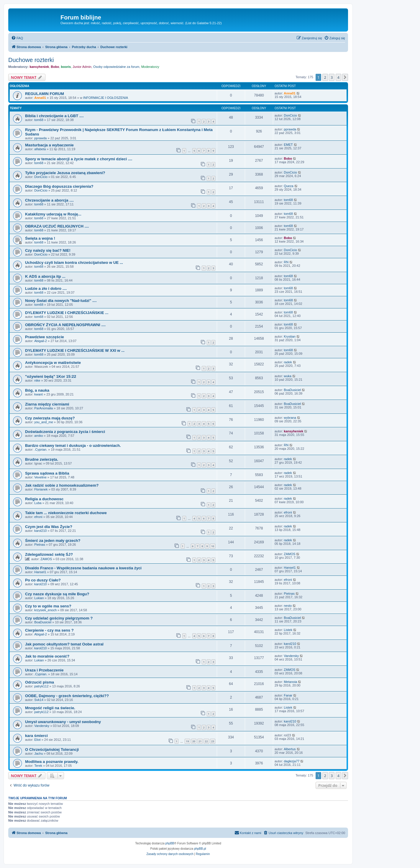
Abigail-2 (41, 341)
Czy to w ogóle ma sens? (48, 606)
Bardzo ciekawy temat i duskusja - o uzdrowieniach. (73, 446)
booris (66, 67)
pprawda (40, 138)
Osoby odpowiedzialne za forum (116, 67)
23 (213, 741)
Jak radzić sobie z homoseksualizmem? (62, 485)
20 (194, 741)
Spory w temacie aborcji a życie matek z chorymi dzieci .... (79, 159)
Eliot (37, 740)
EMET (288, 145)
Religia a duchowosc (44, 499)
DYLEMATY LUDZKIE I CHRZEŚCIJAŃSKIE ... (67, 313)
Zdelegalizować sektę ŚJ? (49, 554)
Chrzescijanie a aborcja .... (49, 200)
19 (187, 741)
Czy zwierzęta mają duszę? (50, 418)
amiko (38, 436)
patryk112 (41, 686)
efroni (38, 517)
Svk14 (39, 700)
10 (213, 546)
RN (286, 262)
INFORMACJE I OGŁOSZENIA (106, 98)
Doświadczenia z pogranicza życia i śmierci (65, 432)
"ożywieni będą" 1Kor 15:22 (51, 376)
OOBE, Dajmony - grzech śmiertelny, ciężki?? (67, 696)
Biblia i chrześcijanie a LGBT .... (54, 116)
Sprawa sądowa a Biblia (47, 473)
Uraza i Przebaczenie (44, 670)
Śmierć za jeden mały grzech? (53, 541)
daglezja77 (292, 761)
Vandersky (291, 656)
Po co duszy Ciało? (43, 580)
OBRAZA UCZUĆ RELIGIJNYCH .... (57, 226)
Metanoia (290, 682)
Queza (288, 186)
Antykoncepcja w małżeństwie (53, 363)
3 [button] (332, 77)
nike (37, 380)
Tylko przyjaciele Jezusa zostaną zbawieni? (65, 173)
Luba (38, 503)
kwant (38, 394)
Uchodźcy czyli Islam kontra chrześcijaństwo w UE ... (74, 263)
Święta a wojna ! (40, 238)
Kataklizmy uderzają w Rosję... (53, 214)
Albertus (290, 749)
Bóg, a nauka (37, 390)
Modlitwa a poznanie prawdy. (52, 762)
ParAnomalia (44, 408)
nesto (288, 606)
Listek (288, 630)
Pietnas (40, 545)
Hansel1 (40, 572)
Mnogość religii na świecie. (50, 708)
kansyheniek (39, 67)
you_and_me (44, 422)
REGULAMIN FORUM (45, 94)
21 (200, 741)
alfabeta (40, 149)
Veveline (40, 477)
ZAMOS (46, 559)
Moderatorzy (150, 67)
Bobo (55, 67)
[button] (345, 77)
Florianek (41, 489)
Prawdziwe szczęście (45, 337)
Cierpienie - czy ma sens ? (49, 630)
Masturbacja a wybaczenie (49, 145)
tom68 (39, 120)
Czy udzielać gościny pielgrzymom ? (59, 618)
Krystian (290, 336)
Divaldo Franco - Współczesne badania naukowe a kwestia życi (83, 568)
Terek (38, 766)
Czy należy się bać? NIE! (48, 250)
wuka (288, 376)
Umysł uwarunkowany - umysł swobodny (63, 722)
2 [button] (325, 77)
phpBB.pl (200, 849)
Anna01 (40, 98)
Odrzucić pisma (40, 682)
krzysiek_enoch (45, 610)
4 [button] (338, 77)
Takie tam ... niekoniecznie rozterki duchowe (66, 513)
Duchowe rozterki (31, 60)
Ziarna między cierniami (47, 404)
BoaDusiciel (292, 390)
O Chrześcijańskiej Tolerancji (52, 750)
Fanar (288, 695)
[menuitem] (17, 38)
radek (288, 362)
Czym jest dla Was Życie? (49, 527)
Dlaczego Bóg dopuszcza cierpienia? (59, 186)
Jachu (38, 753)
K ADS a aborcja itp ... (45, 276)
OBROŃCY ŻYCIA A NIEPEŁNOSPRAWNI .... (65, 325)
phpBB (170, 843)
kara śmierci (36, 736)
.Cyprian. (41, 449)
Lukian (39, 598)
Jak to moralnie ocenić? (47, 656)
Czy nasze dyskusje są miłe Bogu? (57, 594)
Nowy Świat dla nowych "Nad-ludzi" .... (61, 301)
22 (206, 741)
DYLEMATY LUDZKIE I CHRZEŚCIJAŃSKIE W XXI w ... (75, 350)
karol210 (40, 531)
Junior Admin (82, 67)
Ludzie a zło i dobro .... (46, 288)
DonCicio (290, 115)
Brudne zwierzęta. (42, 459)
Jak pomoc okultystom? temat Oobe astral (64, 644)
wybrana (290, 418)
